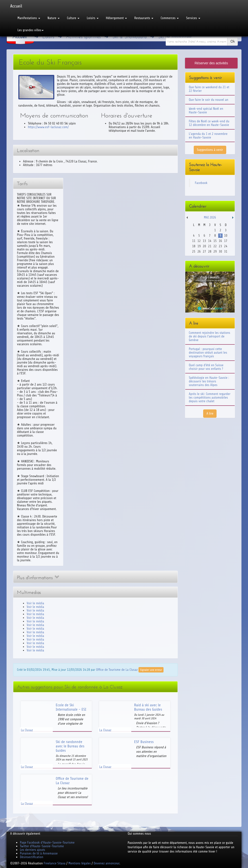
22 (215, 246)
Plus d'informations (38, 578)
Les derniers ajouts (32, 850)
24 (226, 246)
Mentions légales (79, 863)
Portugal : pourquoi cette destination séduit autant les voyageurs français (208, 353)
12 (199, 241)
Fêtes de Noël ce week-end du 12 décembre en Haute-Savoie (209, 123)
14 (210, 241)
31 (226, 252)
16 (220, 241)
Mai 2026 (210, 217)
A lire (210, 413)
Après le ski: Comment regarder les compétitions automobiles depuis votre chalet (210, 398)
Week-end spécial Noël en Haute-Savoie (206, 110)
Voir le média (35, 603)
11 (194, 241)
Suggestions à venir (210, 150)
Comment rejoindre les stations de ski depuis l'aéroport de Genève (210, 336)
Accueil (16, 6)
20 (204, 246)
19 (199, 246)
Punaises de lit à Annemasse (39, 853)
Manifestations (29, 18)
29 (215, 252)
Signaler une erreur (151, 670)
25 (194, 252)
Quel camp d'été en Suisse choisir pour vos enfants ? (206, 367)
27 (204, 252)
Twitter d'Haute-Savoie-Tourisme (42, 846)
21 (210, 246)
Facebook (201, 183)
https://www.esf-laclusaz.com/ (48, 127)
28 (210, 252)
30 (220, 252)
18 (194, 246)
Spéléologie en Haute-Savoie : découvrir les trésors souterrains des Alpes (209, 381)
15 (215, 241)
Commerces (170, 18)
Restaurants (144, 18)
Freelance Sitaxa (54, 863)
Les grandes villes (31, 30)
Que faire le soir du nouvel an (209, 100)
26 (199, 252)
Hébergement (116, 18)
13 (204, 241)
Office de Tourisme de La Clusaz (117, 669)
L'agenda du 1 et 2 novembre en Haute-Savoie (208, 136)
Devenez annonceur (107, 863)
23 (220, 246)
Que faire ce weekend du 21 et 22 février (209, 89)
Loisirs (93, 18)
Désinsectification (31, 857)
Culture (73, 18)
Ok (232, 41)
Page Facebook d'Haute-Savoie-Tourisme (47, 842)
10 (226, 236)
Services (193, 18)
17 (226, 241)
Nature (54, 18)
